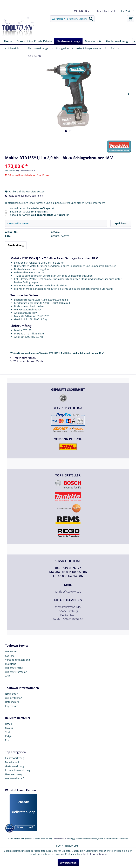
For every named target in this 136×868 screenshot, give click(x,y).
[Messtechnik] (93, 41)
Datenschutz (12, 702)
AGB (8, 676)
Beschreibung (16, 245)
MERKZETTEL (81, 11)
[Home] (8, 41)
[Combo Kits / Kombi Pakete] (34, 41)
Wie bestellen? (13, 698)
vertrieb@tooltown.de (68, 592)
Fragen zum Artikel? (23, 358)
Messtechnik (12, 762)
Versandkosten (61, 839)
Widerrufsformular (16, 672)
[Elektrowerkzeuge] (68, 41)
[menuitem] (106, 11)
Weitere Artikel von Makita (27, 361)
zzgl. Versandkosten (25, 171)
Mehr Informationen (95, 854)
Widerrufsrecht (14, 668)
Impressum (12, 706)
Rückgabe (11, 664)
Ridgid (9, 736)
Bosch (9, 724)
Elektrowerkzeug (15, 758)
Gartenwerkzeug (15, 766)
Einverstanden (68, 863)
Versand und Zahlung (18, 660)
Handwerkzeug (14, 774)
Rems (8, 740)
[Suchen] (91, 19)
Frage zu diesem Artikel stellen (24, 196)
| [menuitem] (82, 11)
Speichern (121, 223)
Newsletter (11, 694)
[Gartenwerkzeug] (117, 41)
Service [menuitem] (126, 11)
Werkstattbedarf (14, 778)
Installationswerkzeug (18, 770)
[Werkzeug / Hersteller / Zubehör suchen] (72, 19)
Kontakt (9, 656)
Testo (8, 732)
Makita (9, 728)
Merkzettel (11, 651)
